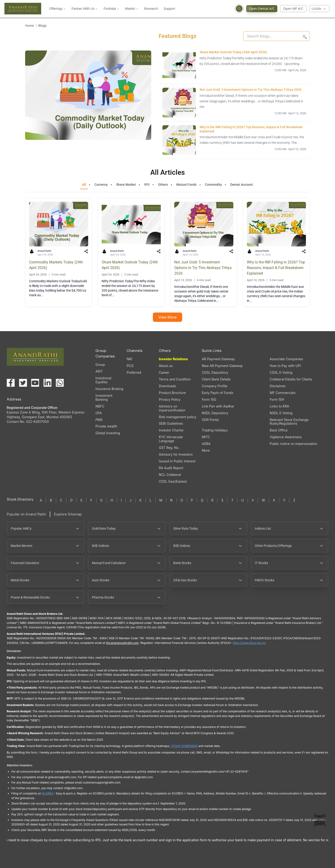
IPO (147, 185)
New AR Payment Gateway (222, 366)
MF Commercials (283, 393)
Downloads (167, 386)
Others (163, 185)
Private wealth (106, 426)
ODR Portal (210, 420)
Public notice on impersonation (293, 444)
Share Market (126, 185)
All (84, 185)
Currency (101, 185)
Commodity (213, 185)
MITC (206, 437)
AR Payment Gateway (218, 359)
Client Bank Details (216, 379)
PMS (99, 420)
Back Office (279, 430)
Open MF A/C (293, 8)
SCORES (47, 793)
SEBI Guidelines (171, 423)
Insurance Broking (109, 389)
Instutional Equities (103, 380)
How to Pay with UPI (285, 366)
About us (166, 366)
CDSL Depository (215, 372)
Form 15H (277, 399)
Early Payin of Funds (217, 393)
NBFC (100, 406)
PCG (130, 366)
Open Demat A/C (263, 9)
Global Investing (108, 433)
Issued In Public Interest (177, 461)
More (206, 451)
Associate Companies (286, 359)
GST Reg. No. (169, 448)
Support (169, 9)
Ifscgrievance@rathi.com (122, 643)
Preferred (134, 372)
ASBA (206, 444)
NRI (129, 359)
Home (29, 26)
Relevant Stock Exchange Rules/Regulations (289, 422)
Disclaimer (278, 386)
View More (168, 317)
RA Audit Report (171, 468)
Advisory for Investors (176, 454)
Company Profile (214, 386)
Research (151, 9)
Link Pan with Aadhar (218, 406)
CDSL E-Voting (281, 372)
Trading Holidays (215, 430)
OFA (99, 413)
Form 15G (209, 399)
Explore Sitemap (68, 514)
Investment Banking (104, 397)
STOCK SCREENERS (184, 746)
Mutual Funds (186, 185)
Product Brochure (172, 393)
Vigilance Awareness (286, 437)
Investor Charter (171, 430)
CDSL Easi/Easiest (173, 481)
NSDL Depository (215, 413)
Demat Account (242, 185)
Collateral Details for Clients (291, 379)
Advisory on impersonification (172, 408)
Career (164, 372)
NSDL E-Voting (281, 413)
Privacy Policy (170, 399)
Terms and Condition (175, 379)
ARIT (99, 371)
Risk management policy (178, 417)
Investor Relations (173, 359)
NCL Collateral (170, 475)
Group (100, 365)
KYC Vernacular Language (171, 439)
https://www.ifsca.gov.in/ (249, 643)
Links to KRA (279, 406)
